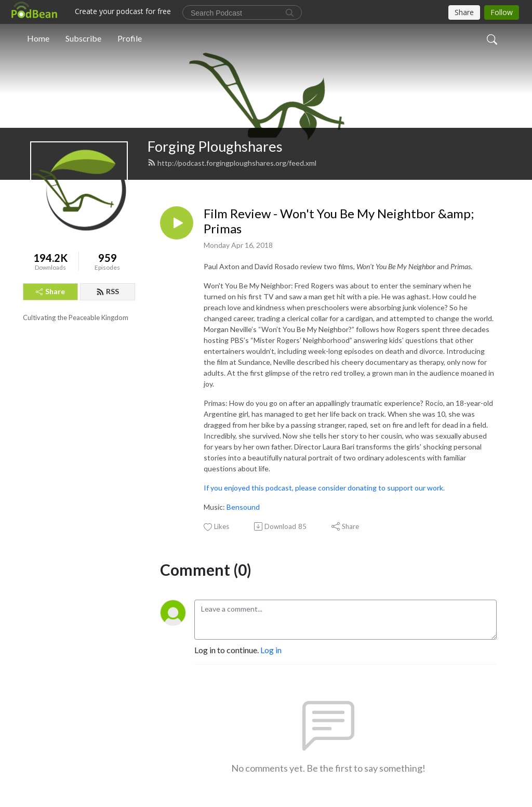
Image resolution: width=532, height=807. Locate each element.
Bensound (243, 507)
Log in (271, 650)
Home (38, 38)
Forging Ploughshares (215, 146)
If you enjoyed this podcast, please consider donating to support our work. (324, 488)
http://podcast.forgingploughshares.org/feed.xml (232, 163)
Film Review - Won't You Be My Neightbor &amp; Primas (339, 221)
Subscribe (83, 38)
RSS (108, 291)
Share (50, 291)
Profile (130, 38)
